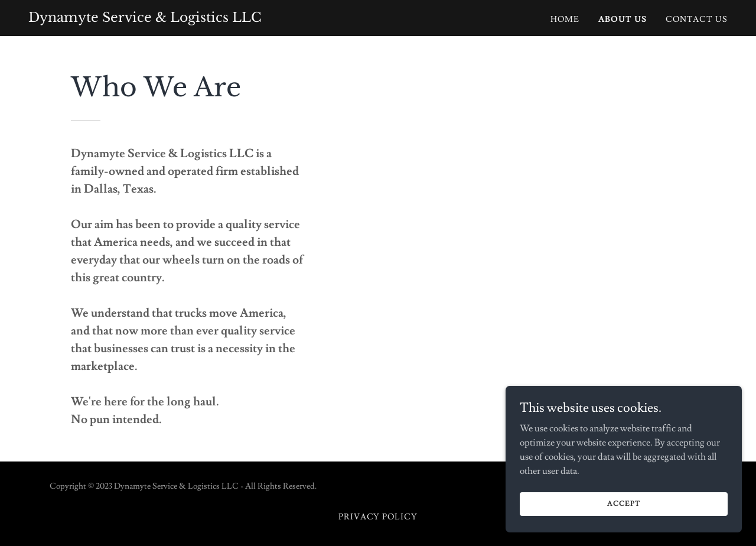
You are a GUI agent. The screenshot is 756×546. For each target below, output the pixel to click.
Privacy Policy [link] (378, 517)
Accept (623, 504)
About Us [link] (623, 19)
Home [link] (565, 19)
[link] (145, 19)
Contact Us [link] (697, 19)
